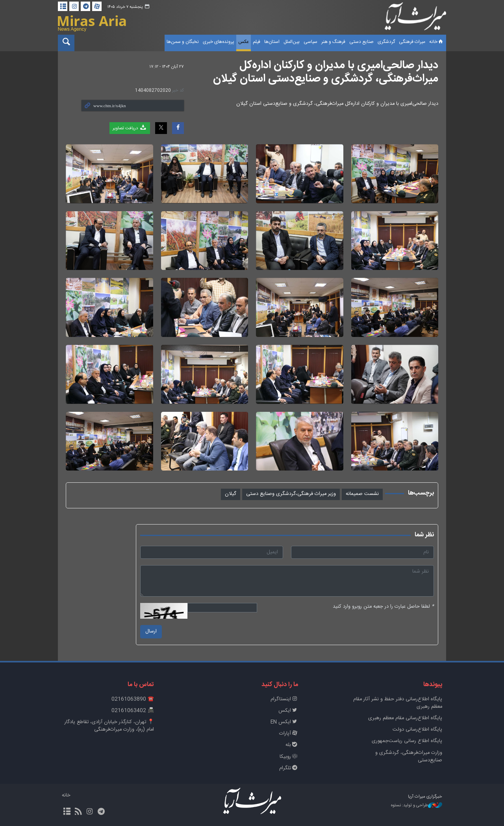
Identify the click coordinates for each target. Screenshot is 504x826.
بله (292, 745)
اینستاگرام (284, 699)
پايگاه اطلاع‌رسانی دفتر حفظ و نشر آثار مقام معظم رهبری (398, 703)
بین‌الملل (292, 42)
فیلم (257, 42)
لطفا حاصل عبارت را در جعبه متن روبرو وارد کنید (383, 607)
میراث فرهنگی (412, 42)
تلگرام (289, 768)
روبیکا (289, 757)
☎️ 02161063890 (133, 699)
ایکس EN (284, 722)
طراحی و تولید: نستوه (417, 806)
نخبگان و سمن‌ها (183, 42)
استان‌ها (272, 42)
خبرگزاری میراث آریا (415, 19)
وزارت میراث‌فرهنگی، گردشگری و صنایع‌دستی (409, 757)
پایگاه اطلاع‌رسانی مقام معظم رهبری (405, 718)
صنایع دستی (361, 42)
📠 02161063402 (133, 711)
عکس (244, 42)
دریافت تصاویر (130, 128)
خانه (437, 42)
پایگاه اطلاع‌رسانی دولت (417, 730)
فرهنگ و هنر (333, 42)
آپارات (289, 734)
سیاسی (310, 42)
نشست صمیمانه (362, 494)
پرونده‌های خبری (219, 42)
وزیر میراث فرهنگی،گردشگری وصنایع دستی (291, 494)
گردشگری (386, 42)
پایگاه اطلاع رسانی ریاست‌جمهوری (407, 741)
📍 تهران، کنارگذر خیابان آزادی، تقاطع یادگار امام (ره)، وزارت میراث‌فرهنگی (109, 726)
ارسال (151, 632)
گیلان (231, 494)
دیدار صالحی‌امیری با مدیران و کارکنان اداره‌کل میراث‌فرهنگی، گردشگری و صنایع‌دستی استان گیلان (326, 72)
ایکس (288, 711)
